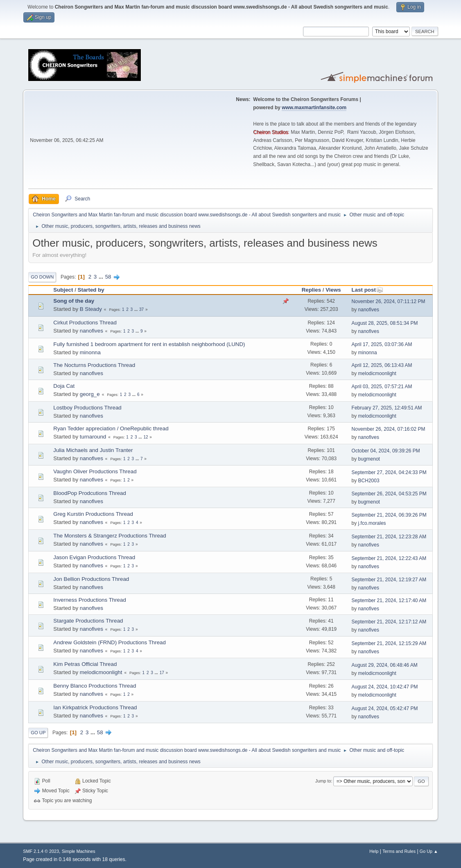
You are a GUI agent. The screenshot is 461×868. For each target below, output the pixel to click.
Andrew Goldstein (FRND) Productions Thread (110, 642)
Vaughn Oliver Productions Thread (95, 471)
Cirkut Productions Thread (85, 323)
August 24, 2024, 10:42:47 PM (385, 687)
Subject (63, 290)
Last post (367, 290)
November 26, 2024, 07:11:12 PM (389, 301)
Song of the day (74, 301)
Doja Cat (64, 386)
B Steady (91, 309)
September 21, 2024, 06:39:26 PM (389, 515)
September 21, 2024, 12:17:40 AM (389, 600)
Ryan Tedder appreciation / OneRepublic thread (111, 428)
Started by (91, 290)
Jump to (323, 781)
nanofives (369, 310)
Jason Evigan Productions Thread (94, 557)
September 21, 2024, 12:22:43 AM (389, 558)
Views (333, 290)
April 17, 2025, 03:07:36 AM (382, 344)
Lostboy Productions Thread (87, 408)
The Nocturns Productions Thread (94, 365)
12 (146, 437)
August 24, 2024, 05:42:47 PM (385, 708)
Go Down (42, 277)
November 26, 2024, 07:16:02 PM (389, 429)
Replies (311, 290)
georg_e (90, 394)
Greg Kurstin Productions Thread (93, 514)
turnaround (93, 437)
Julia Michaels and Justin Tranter (93, 450)
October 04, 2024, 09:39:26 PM (386, 451)
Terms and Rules (399, 851)
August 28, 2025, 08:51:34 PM (385, 323)
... (102, 277)
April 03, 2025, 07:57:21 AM (382, 387)
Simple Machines (79, 851)
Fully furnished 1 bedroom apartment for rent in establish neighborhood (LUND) (149, 344)
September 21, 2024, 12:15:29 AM (389, 643)
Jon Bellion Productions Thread (91, 579)
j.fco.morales (372, 523)
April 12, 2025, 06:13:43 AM (382, 365)
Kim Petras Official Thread (85, 664)
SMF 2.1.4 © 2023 (41, 851)
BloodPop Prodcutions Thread (90, 493)
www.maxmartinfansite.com (314, 108)
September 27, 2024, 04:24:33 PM (389, 472)
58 (108, 277)
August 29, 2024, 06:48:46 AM (385, 665)
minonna (90, 352)
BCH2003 (369, 481)
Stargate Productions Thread (88, 621)
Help (374, 851)
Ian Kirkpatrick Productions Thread (95, 707)
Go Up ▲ (429, 851)
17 (162, 673)
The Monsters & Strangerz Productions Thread (110, 536)
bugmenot (369, 459)
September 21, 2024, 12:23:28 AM (389, 537)
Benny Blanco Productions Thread (95, 686)
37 (141, 309)
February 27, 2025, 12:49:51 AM (387, 408)
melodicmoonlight (377, 373)
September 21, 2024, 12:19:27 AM (389, 580)
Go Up (38, 733)
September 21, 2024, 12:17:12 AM (389, 622)
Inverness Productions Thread (90, 600)
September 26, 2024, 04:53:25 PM (389, 494)
